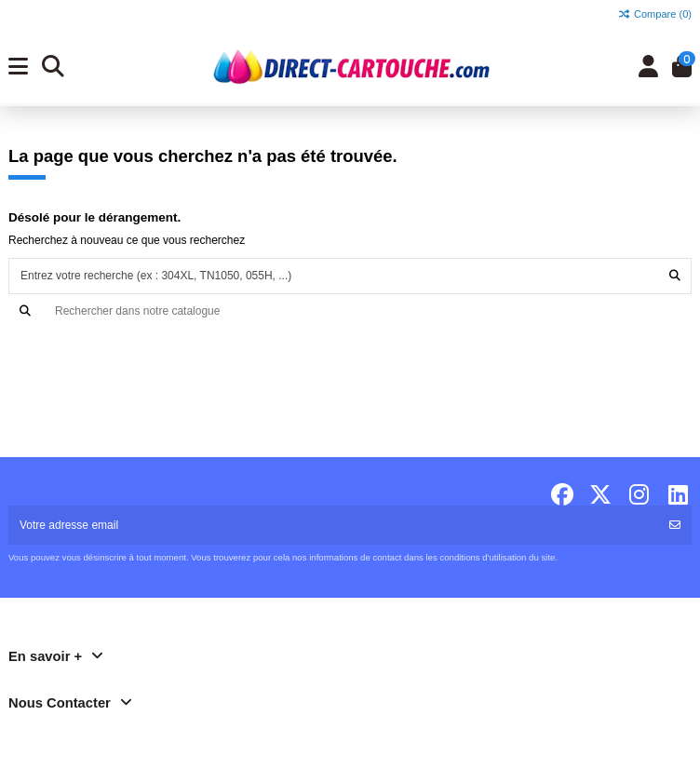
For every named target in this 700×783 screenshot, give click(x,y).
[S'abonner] (675, 525)
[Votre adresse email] (334, 525)
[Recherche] (350, 311)
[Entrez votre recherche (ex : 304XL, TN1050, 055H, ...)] (675, 276)
